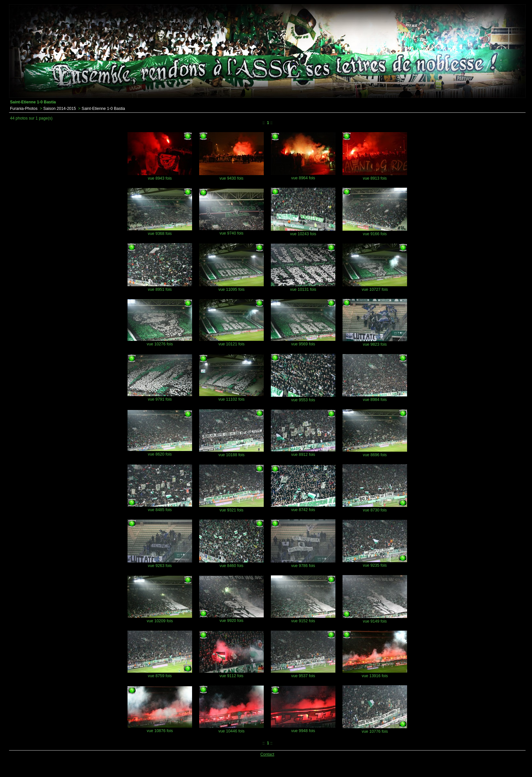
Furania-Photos (24, 109)
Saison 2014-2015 (60, 109)
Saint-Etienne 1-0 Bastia (103, 109)
